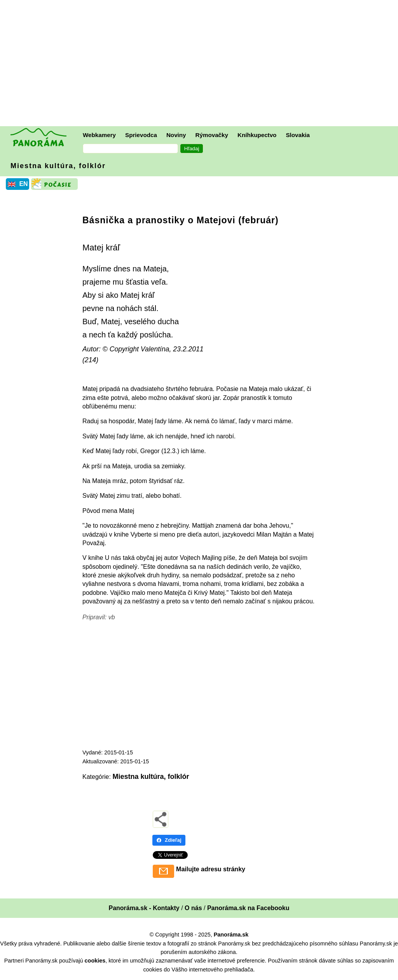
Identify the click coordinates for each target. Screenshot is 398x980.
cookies (95, 961)
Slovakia (298, 135)
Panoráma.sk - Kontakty (144, 908)
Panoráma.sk (231, 935)
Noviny (176, 135)
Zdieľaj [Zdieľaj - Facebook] (169, 840)
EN (23, 184)
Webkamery (99, 135)
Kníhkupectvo (257, 135)
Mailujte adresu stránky (211, 869)
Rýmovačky (212, 135)
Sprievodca (141, 135)
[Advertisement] (201, 64)
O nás (193, 908)
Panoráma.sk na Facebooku (248, 908)
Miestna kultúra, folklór (58, 166)
